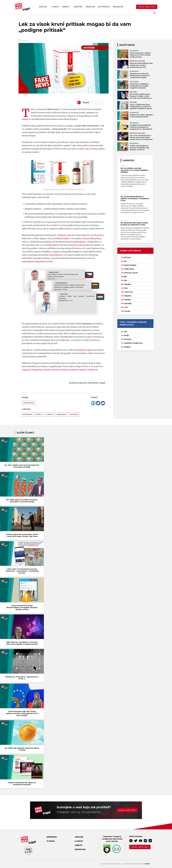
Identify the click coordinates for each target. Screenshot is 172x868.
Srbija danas (129, 269)
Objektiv (128, 296)
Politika (128, 300)
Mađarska (61, 414)
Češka (38, 414)
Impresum (52, 837)
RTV (126, 307)
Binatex (66, 370)
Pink (126, 288)
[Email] (103, 403)
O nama (51, 841)
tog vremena (92, 149)
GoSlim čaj (95, 370)
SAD (125, 332)
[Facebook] (93, 403)
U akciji (55, 7)
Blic (125, 277)
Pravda (127, 311)
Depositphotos (56, 255)
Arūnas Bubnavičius (93, 238)
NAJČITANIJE (127, 45)
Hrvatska (128, 339)
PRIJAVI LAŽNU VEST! (147, 7)
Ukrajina (127, 347)
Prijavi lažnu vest (127, 810)
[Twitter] (98, 403)
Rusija (126, 335)
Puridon (48, 370)
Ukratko (78, 7)
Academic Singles (79, 370)
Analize (43, 7)
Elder (147, 864)
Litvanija (49, 414)
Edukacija (118, 7)
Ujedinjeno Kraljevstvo (133, 343)
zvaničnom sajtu (84, 350)
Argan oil (26, 370)
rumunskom (28, 261)
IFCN (108, 841)
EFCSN (115, 841)
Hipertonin (29, 403)
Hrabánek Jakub (62, 238)
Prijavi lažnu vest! (140, 847)
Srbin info (129, 292)
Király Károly (52, 245)
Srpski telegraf (130, 265)
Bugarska (28, 414)
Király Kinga (79, 242)
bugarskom (41, 261)
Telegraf (128, 284)
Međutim (90, 7)
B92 (126, 280)
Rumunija (74, 414)
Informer (127, 257)
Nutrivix (57, 370)
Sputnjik (128, 303)
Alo (125, 261)
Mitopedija (104, 7)
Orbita (66, 7)
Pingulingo (37, 370)
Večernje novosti (131, 273)
